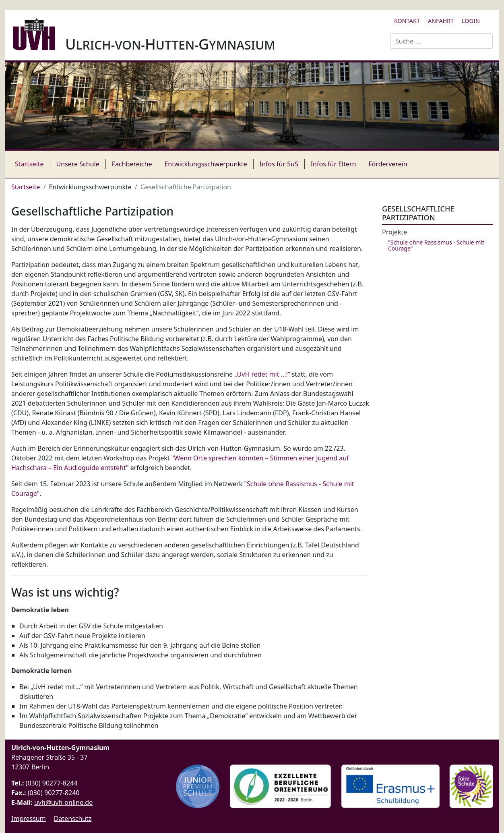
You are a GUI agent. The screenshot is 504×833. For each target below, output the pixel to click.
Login (471, 21)
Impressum (29, 818)
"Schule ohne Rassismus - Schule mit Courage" (436, 245)
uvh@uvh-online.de (63, 802)
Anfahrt (441, 21)
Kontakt (407, 21)
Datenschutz (73, 818)
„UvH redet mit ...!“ (262, 374)
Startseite (29, 164)
